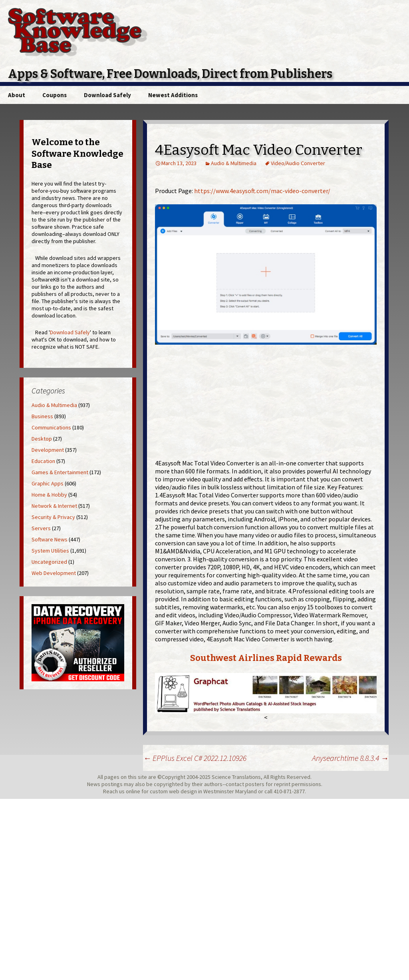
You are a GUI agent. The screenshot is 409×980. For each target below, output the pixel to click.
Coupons (55, 95)
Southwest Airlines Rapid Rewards (266, 658)
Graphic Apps (48, 483)
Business (42, 416)
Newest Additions (173, 95)
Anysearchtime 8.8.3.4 (350, 758)
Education (43, 461)
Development (48, 450)
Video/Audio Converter (298, 163)
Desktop (42, 439)
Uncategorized (49, 562)
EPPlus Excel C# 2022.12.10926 (195, 758)
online (133, 791)
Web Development (54, 573)
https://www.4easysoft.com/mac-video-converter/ (262, 191)
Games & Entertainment (60, 472)
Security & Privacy (53, 517)
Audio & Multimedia (234, 163)
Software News (50, 539)
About (17, 95)
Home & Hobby (49, 495)
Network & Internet (54, 506)
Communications (51, 427)
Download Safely (107, 95)
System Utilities (50, 551)
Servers (41, 528)
